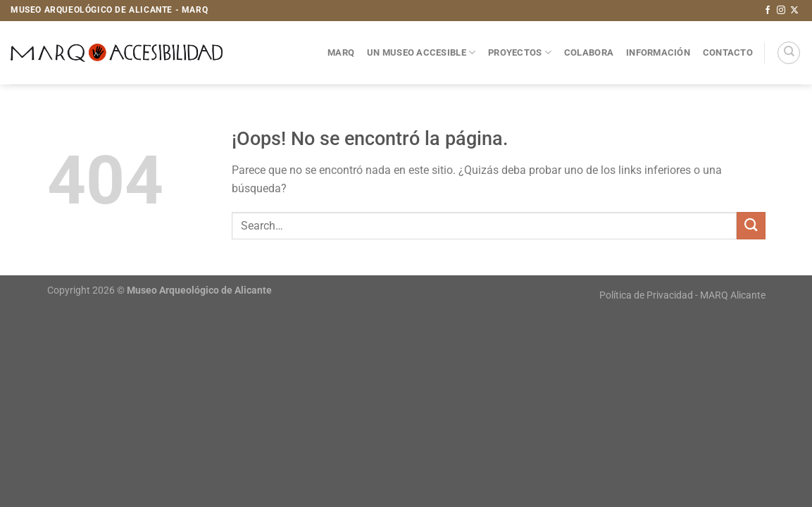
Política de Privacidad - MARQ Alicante (682, 295)
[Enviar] (751, 226)
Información (658, 52)
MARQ (341, 52)
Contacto (728, 52)
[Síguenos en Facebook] (768, 11)
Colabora (589, 52)
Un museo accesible (421, 52)
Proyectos (520, 52)
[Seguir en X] (794, 11)
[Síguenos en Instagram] (781, 11)
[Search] (789, 53)
